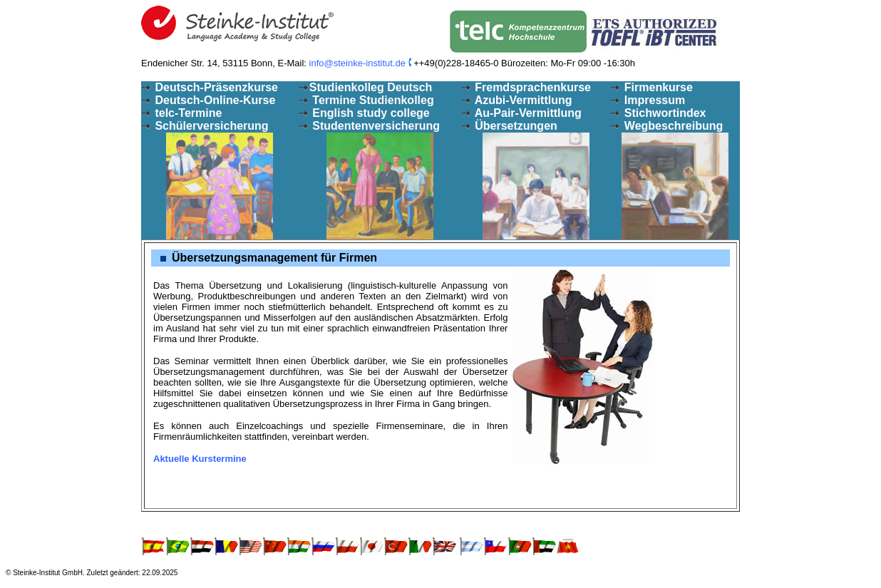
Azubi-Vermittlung (522, 100)
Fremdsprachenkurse (531, 87)
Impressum (653, 100)
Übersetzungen (515, 126)
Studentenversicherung (375, 126)
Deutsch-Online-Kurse (213, 100)
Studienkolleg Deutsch (371, 87)
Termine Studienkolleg (372, 100)
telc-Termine (187, 113)
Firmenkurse (656, 87)
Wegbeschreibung (672, 126)
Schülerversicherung (210, 126)
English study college (370, 113)
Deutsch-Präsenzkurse (210, 87)
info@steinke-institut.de (357, 63)
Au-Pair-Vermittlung (527, 113)
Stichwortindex (663, 113)
